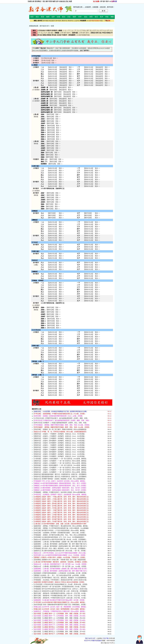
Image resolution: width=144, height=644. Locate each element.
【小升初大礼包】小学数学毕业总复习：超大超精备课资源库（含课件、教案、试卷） (61, 418)
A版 (49, 33)
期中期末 (58, 21)
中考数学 (36, 60)
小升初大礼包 (47, 58)
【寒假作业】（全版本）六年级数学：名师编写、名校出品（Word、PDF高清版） (59, 456)
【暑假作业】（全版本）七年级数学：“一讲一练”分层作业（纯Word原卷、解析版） (60, 461)
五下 (95, 30)
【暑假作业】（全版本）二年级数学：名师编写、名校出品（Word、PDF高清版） (59, 436)
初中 (104, 1)
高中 (107, 1)
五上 (91, 30)
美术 (102, 17)
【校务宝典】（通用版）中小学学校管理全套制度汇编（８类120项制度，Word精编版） (61, 528)
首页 (32, 17)
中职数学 (36, 159)
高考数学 (36, 63)
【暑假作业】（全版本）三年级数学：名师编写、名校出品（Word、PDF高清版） (59, 438)
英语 (51, 1)
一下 (68, 30)
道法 (86, 17)
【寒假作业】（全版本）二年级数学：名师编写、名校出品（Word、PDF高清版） (59, 447)
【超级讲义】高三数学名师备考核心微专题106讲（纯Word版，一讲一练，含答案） (60, 551)
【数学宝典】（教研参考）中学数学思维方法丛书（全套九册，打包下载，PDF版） (60, 598)
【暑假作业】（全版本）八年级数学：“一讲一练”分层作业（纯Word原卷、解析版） (60, 463)
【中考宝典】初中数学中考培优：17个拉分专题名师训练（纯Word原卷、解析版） (60, 530)
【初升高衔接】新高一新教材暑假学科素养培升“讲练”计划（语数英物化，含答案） (60, 605)
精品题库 (52, 21)
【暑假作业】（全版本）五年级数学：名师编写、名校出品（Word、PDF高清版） (59, 443)
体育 (91, 17)
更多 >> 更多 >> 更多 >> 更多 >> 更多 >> (61, 368)
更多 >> (55, 58)
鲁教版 (35, 260)
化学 (57, 1)
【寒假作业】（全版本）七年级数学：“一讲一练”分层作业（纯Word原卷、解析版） (60, 468)
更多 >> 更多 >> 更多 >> (61, 238)
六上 (98, 30)
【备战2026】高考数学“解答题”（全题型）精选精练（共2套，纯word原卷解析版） (60, 479)
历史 (67, 1)
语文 (44, 1)
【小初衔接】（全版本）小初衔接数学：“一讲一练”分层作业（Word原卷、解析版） (60, 459)
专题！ (95, 21)
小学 (101, 1)
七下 (108, 30)
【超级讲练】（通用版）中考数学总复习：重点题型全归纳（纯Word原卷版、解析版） (61, 526)
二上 (72, 30)
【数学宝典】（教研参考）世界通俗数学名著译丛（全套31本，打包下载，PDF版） (60, 593)
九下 (46, 33)
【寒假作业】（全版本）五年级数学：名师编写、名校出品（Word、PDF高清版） (59, 454)
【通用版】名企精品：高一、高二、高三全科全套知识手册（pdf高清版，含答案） (60, 575)
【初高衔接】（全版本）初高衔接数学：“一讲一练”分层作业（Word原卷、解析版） (60, 465)
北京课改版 (36, 330)
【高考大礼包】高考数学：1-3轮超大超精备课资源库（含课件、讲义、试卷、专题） (60, 423)
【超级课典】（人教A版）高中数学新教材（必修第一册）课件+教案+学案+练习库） (60, 542)
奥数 (112, 17)
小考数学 (36, 58)
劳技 (107, 17)
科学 (80, 17)
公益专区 (77, 21)
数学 (47, 1)
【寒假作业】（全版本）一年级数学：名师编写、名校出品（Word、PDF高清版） (59, 445)
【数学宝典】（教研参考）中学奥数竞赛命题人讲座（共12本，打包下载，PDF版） (60, 596)
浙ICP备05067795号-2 (108, 643)
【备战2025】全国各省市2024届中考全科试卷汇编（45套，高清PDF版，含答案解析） (61, 591)
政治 (64, 1)
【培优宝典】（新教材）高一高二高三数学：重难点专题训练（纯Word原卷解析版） (60, 429)
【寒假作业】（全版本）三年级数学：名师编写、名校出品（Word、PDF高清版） (59, 450)
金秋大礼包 (52, 67)
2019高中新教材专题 (83, 35)
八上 (111, 30)
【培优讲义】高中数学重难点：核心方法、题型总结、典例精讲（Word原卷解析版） (60, 578)
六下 (101, 30)
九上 (42, 33)
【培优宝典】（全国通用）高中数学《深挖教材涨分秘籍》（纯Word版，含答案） (59, 533)
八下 (39, 33)
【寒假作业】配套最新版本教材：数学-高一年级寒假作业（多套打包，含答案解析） (60, 474)
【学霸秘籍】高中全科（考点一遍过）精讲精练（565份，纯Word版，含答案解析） (60, 548)
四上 (85, 30)
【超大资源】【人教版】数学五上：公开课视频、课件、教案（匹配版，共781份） (60, 631)
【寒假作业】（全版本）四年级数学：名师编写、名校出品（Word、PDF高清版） (59, 452)
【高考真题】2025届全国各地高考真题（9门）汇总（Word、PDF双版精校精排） (59, 537)
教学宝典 (53, 87)
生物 (61, 1)
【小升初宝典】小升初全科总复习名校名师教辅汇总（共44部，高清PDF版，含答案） (61, 584)
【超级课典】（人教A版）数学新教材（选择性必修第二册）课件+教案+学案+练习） (60, 546)
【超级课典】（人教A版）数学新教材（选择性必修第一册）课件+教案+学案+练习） (60, 544)
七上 (105, 30)
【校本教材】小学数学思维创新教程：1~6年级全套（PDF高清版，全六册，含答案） (60, 573)
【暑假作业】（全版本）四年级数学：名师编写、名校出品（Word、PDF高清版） (59, 441)
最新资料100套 (37, 409)
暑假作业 (64, 21)
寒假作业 (71, 21)
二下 (75, 30)
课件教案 (46, 21)
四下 (88, 30)
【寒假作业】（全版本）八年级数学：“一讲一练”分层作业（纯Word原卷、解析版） (60, 470)
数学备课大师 (44, 26)
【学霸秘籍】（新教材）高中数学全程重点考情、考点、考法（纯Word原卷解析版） (60, 535)
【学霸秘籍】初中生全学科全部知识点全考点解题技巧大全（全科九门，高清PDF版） (61, 589)
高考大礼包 (46, 63)
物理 (54, 1)
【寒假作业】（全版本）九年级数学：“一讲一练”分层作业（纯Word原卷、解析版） (60, 472)
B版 (52, 33)
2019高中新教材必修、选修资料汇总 (53, 188)
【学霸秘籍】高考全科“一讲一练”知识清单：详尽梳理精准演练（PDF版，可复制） (60, 587)
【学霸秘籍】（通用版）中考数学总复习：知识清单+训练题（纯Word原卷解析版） (60, 492)
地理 (70, 1)
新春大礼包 (89, 67)
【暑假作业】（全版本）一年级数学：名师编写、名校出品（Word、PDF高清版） (59, 434)
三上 (78, 30)
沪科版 (35, 242)
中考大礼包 (46, 60)
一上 (65, 30)
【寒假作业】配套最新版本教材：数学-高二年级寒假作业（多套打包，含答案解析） (60, 477)
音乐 (96, 17)
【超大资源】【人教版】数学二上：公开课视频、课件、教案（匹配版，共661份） (60, 618)
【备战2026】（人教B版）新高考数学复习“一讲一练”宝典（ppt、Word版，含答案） (60, 566)
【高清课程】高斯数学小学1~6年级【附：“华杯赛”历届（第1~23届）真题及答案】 (60, 560)
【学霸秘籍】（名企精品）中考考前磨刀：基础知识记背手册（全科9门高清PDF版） (60, 580)
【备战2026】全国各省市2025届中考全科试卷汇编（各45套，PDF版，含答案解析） (60, 539)
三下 (81, 30)
